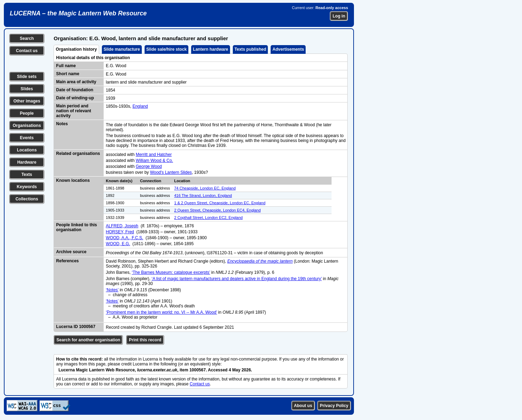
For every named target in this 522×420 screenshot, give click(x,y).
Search (27, 38)
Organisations (27, 126)
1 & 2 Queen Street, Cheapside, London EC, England (220, 203)
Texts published (250, 49)
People (27, 113)
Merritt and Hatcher (154, 155)
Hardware (27, 162)
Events (27, 138)
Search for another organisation (88, 340)
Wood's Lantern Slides (171, 172)
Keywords (27, 187)
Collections (27, 199)
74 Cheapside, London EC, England (205, 188)
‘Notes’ (112, 290)
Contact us (27, 51)
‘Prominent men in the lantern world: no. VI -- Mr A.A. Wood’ (161, 312)
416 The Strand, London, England (203, 195)
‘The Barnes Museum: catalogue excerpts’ (171, 272)
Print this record (145, 340)
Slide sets (27, 77)
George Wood (149, 166)
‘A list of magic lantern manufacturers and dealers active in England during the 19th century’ (237, 279)
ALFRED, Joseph (122, 226)
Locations (27, 150)
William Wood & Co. (154, 161)
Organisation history (76, 49)
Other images (27, 101)
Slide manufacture (122, 49)
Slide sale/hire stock (166, 49)
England (140, 106)
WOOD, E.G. (118, 244)
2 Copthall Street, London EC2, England (209, 218)
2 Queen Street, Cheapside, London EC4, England (218, 210)
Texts (27, 175)
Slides (27, 89)
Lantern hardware (211, 49)
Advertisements (288, 49)
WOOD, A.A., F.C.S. (124, 238)
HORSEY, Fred (120, 232)
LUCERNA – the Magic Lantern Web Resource (78, 13)
